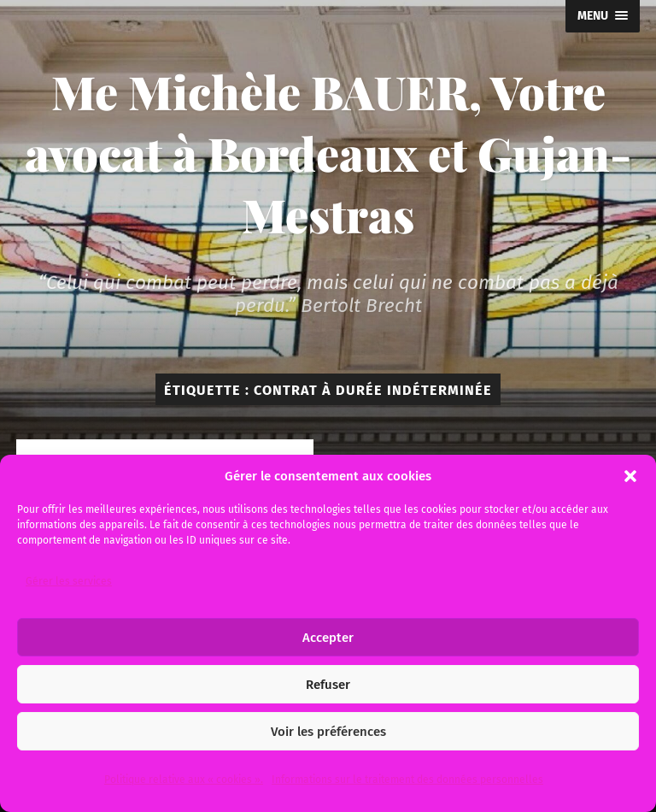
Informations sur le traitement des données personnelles (407, 780)
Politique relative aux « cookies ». (184, 780)
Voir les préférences (328, 732)
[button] (630, 476)
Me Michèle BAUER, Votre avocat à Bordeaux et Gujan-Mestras (328, 153)
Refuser (328, 685)
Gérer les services (69, 581)
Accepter (328, 638)
